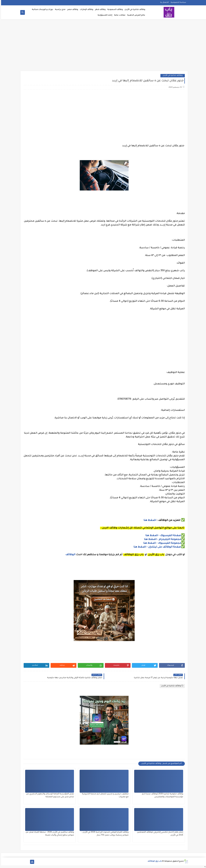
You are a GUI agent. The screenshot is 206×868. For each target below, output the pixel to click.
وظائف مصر (72, 10)
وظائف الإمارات (85, 10)
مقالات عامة (119, 15)
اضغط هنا (149, 520)
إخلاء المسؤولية (104, 15)
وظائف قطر (99, 10)
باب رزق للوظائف (154, 861)
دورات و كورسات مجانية (41, 10)
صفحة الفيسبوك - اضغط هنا (162, 536)
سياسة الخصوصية (177, 2)
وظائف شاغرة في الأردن (134, 10)
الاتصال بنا (163, 2)
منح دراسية (59, 10)
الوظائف (69, 555)
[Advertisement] (103, 46)
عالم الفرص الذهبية (135, 15)
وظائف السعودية (114, 10)
